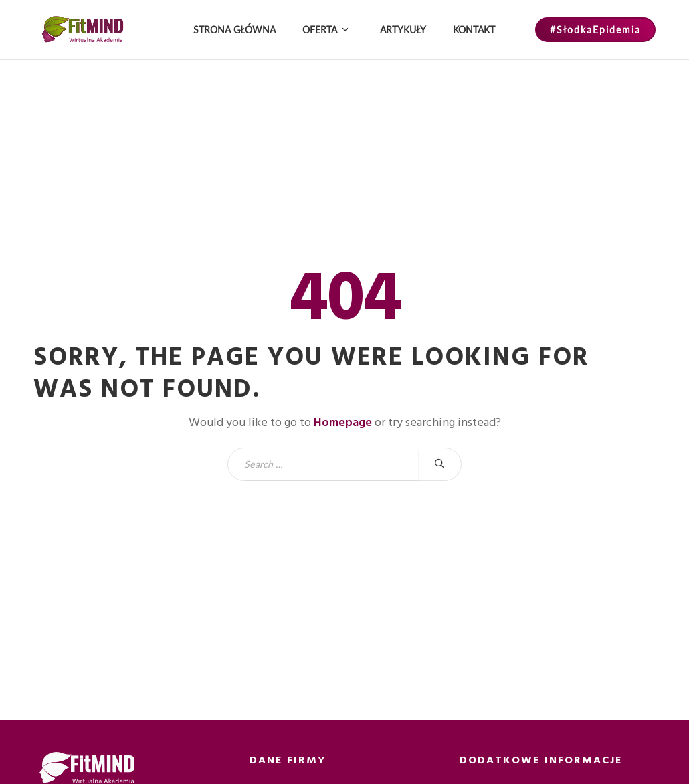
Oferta (320, 30)
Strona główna (234, 30)
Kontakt (474, 30)
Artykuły (403, 30)
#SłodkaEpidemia (595, 30)
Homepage (343, 422)
